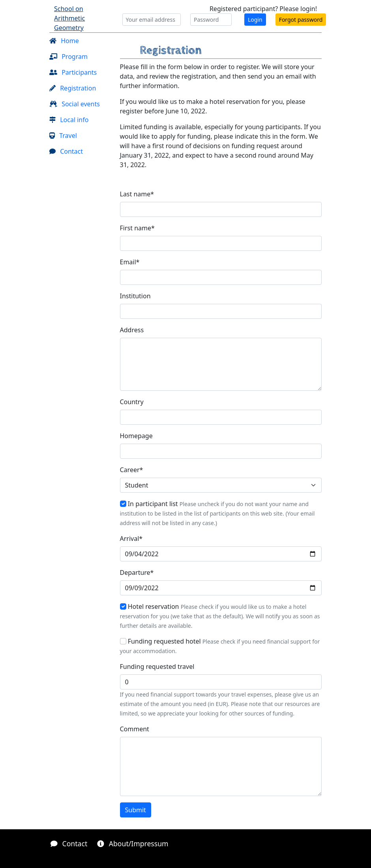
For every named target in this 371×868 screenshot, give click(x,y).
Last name (137, 194)
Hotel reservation (154, 606)
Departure (137, 572)
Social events (75, 104)
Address (132, 330)
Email (130, 262)
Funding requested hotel (164, 641)
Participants (73, 72)
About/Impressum (133, 844)
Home (64, 41)
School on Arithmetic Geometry (69, 18)
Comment (135, 729)
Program (68, 56)
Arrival (131, 538)
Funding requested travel (157, 667)
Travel (63, 136)
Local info (69, 120)
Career (132, 470)
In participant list (153, 504)
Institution (135, 296)
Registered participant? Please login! (263, 9)
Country (132, 402)
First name (137, 228)
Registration (73, 88)
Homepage (136, 436)
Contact (66, 151)
